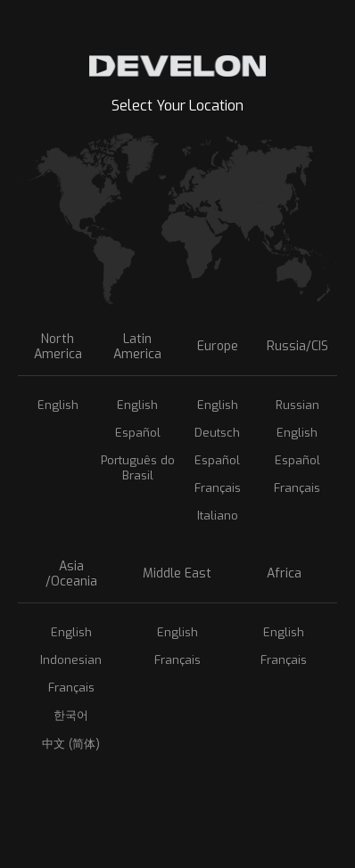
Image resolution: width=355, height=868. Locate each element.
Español (138, 433)
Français (218, 488)
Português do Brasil (138, 468)
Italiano (218, 516)
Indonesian (71, 660)
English (58, 405)
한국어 (71, 715)
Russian (297, 405)
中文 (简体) (71, 744)
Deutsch (217, 433)
